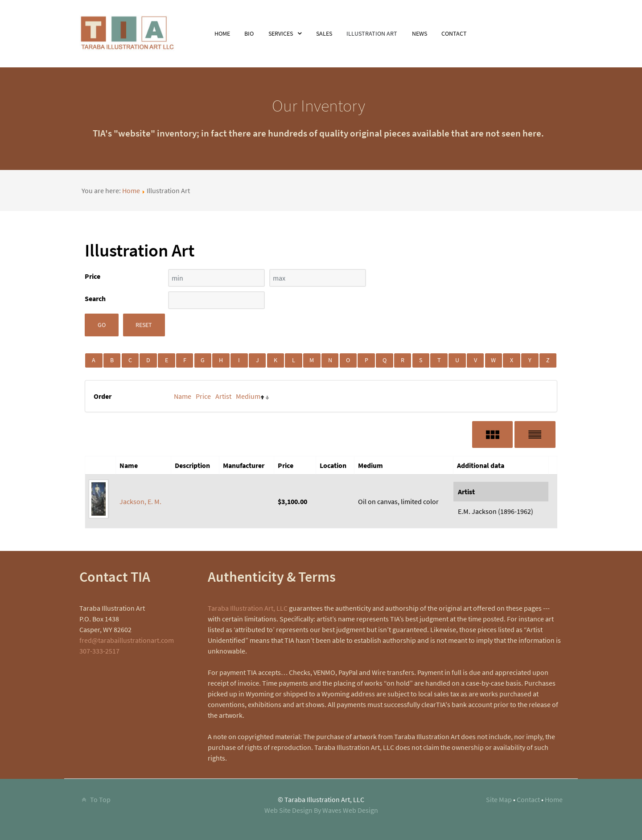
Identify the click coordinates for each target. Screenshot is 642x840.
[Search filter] (216, 300)
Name (183, 396)
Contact (528, 799)
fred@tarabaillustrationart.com (127, 640)
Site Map (499, 799)
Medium (248, 396)
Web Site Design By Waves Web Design (321, 810)
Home (131, 190)
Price (203, 396)
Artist (223, 396)
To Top (95, 799)
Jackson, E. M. (140, 501)
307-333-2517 (99, 651)
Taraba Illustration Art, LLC (248, 608)
